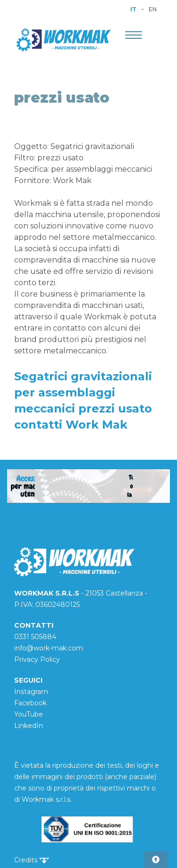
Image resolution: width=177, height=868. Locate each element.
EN (153, 9)
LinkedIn (29, 726)
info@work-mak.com (49, 648)
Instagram (31, 692)
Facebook (30, 703)
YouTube (29, 714)
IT (133, 9)
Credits (32, 860)
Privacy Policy (37, 659)
